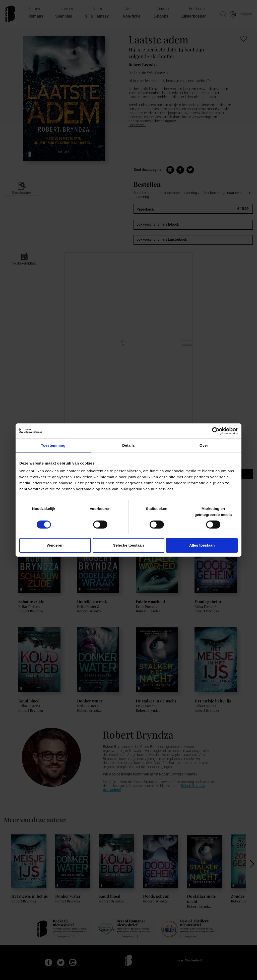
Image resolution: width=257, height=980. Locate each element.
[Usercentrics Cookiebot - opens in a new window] (216, 431)
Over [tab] (204, 445)
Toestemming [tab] (53, 445)
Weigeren (55, 545)
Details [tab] (128, 445)
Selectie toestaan (129, 545)
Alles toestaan (202, 545)
